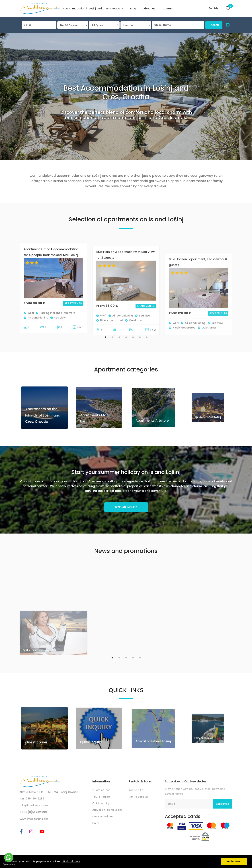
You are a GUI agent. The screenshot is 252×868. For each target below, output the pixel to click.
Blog (133, 9)
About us (149, 9)
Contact (168, 9)
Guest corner (40, 735)
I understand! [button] (234, 861)
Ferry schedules (103, 817)
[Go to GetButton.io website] (9, 864)
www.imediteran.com (34, 819)
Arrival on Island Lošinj (153, 733)
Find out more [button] (71, 861)
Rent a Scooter (139, 797)
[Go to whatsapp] (9, 857)
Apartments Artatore (153, 412)
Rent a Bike (136, 790)
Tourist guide (101, 797)
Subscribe (222, 804)
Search (214, 25)
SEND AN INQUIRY (126, 507)
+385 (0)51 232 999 (33, 812)
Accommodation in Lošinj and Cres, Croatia (92, 9)
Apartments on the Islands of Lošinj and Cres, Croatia (44, 411)
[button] (227, 26)
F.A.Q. (96, 823)
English (214, 8)
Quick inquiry (96, 734)
